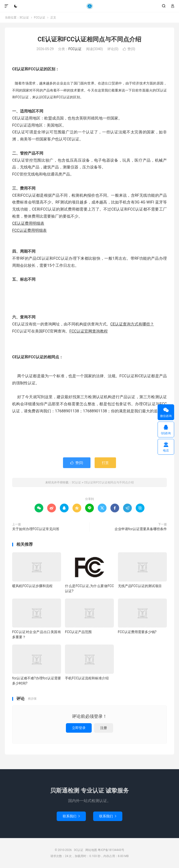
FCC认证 (40, 18)
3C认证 (89, 6)
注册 (104, 728)
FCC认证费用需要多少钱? (137, 632)
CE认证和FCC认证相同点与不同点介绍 (90, 39)
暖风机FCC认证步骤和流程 (32, 586)
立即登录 (79, 728)
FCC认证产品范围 (78, 632)
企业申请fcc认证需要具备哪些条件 (141, 529)
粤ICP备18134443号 (111, 850)
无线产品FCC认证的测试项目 (140, 586)
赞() (129, 49)
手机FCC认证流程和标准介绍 (87, 678)
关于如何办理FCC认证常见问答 (36, 529)
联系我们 (71, 816)
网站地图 (91, 850)
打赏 (105, 463)
